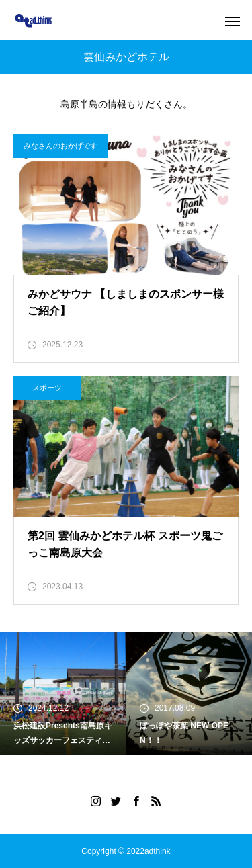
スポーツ (47, 388)
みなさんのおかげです (60, 146)
